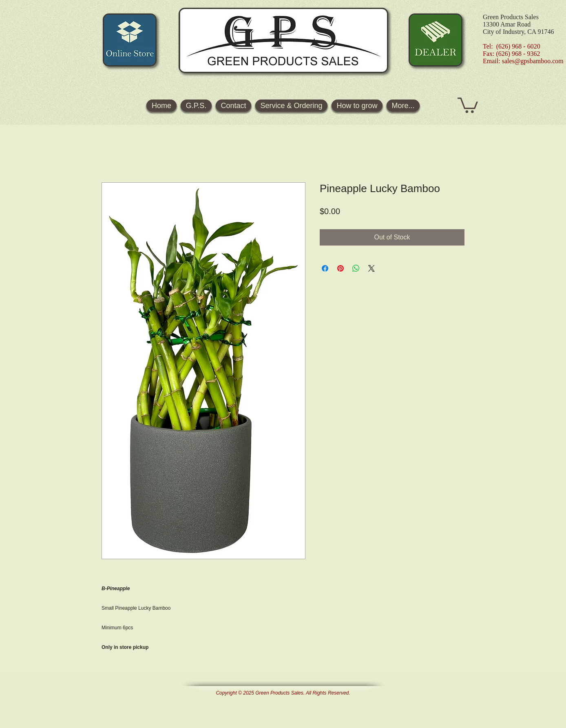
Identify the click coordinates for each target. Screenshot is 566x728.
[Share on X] (371, 268)
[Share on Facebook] (325, 268)
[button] (468, 104)
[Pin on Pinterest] (340, 268)
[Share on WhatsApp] (356, 268)
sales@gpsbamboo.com (533, 61)
